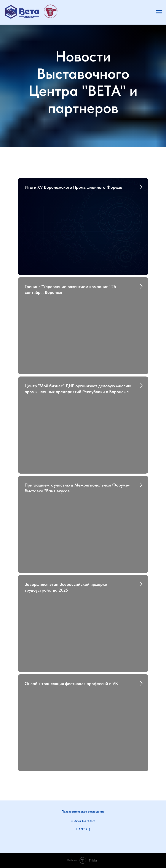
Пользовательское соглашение (83, 811)
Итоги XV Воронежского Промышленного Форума (73, 187)
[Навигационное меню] (159, 12)
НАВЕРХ (83, 829)
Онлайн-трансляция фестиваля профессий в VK (71, 684)
